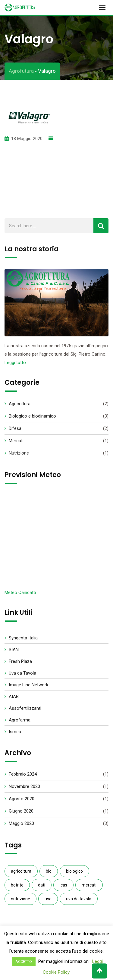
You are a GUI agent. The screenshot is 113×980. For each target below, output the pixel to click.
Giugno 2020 (21, 811)
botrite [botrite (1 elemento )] (17, 885)
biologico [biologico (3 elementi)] (74, 871)
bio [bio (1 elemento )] (49, 871)
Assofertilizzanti (25, 708)
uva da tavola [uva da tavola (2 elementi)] (79, 899)
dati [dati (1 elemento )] (42, 885)
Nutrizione (19, 453)
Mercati (16, 441)
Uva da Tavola (22, 673)
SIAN (14, 650)
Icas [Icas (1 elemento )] (63, 885)
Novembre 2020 (24, 786)
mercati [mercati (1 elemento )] (89, 885)
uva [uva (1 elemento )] (48, 899)
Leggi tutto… (17, 363)
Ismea (15, 732)
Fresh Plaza (20, 661)
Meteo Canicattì (20, 593)
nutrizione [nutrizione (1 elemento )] (20, 899)
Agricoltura (20, 404)
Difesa (15, 428)
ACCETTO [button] (24, 962)
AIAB (14, 697)
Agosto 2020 (22, 799)
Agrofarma (20, 720)
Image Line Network (28, 685)
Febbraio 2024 (23, 774)
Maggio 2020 (21, 823)
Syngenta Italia (23, 638)
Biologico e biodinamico (32, 416)
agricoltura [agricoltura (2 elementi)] (21, 871)
